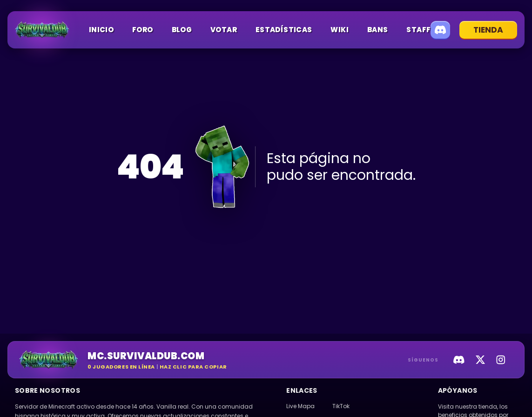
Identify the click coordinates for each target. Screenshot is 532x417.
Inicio (101, 30)
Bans (378, 30)
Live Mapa (300, 406)
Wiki (340, 30)
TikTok (341, 406)
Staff (418, 30)
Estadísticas (284, 30)
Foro (143, 30)
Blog (182, 30)
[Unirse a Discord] (440, 30)
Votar (224, 30)
